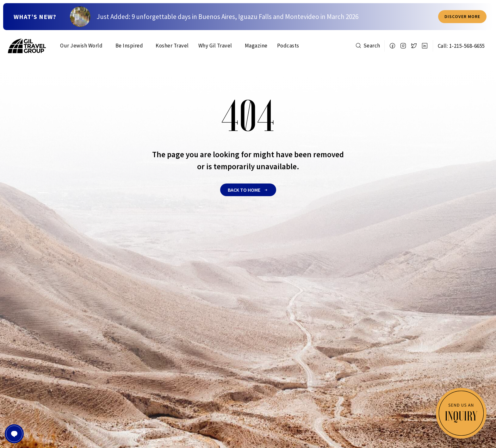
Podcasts (288, 46)
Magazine (256, 46)
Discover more (462, 17)
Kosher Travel (172, 46)
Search (368, 46)
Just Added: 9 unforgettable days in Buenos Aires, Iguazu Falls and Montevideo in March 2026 (228, 17)
